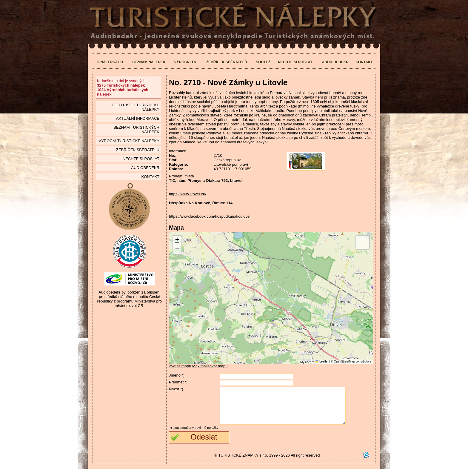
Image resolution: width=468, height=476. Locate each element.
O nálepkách (110, 62)
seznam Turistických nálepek (136, 130)
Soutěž (263, 62)
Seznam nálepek (149, 62)
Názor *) (176, 389)
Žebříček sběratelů (227, 62)
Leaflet (322, 361)
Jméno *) (177, 375)
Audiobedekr (335, 62)
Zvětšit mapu (180, 366)
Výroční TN (185, 62)
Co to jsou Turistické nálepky (136, 107)
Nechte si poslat (295, 62)
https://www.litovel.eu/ (188, 194)
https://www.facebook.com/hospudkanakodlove (209, 216)
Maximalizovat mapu (210, 366)
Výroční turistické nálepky (129, 141)
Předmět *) (178, 382)
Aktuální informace (138, 118)
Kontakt (364, 62)
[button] (177, 241)
